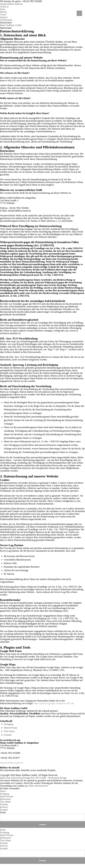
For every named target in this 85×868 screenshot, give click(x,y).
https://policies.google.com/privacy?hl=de (54, 703)
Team (3, 9)
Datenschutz (17, 778)
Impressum (5, 778)
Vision (3, 15)
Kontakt (8, 735)
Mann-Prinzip (10, 728)
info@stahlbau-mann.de (11, 4)
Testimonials (6, 20)
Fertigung (8, 724)
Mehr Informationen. (38, 786)
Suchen (42, 861)
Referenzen (5, 799)
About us (4, 7)
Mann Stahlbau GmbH (11, 25)
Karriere (4, 807)
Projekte (4, 804)
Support (4, 17)
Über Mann (9, 731)
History (4, 12)
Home (3, 791)
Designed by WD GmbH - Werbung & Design (45, 778)
